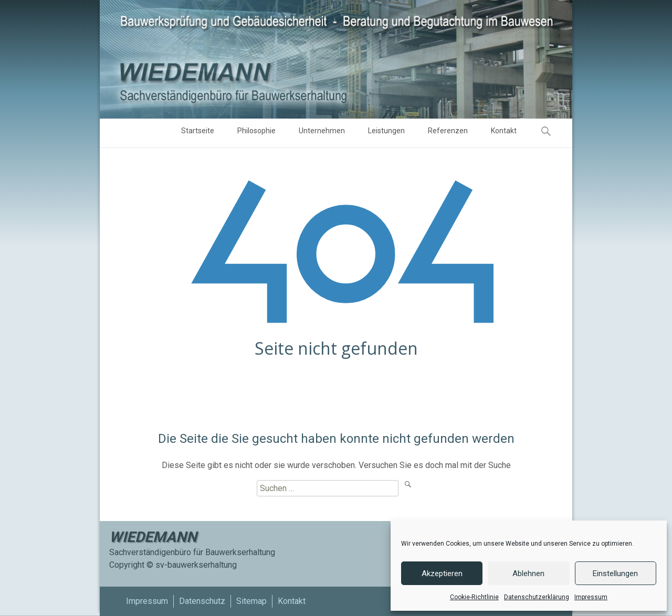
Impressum (591, 597)
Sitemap (251, 601)
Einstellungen (615, 573)
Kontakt (504, 135)
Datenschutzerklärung (537, 597)
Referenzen (448, 135)
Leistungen (386, 135)
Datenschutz (202, 601)
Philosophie (256, 135)
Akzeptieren (442, 573)
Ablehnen (528, 573)
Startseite (198, 135)
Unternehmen (322, 135)
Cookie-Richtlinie (474, 597)
